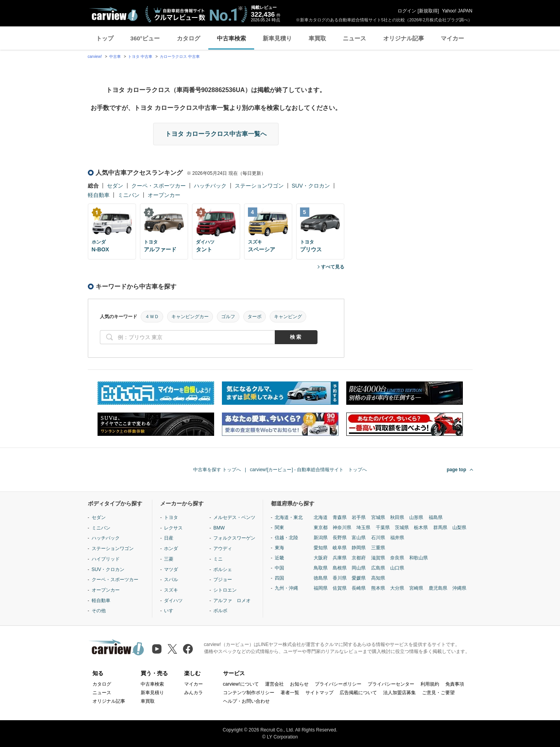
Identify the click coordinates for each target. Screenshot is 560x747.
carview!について (241, 684)
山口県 (397, 568)
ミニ (218, 559)
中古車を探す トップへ (217, 470)
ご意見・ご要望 (438, 693)
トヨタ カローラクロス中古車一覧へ (216, 134)
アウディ (223, 548)
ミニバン (129, 195)
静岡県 (359, 548)
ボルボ (220, 611)
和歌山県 (419, 558)
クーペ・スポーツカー (159, 186)
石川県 (378, 538)
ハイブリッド (106, 559)
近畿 (279, 558)
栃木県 (421, 528)
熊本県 (378, 588)
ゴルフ (228, 317)
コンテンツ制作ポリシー (249, 693)
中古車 (115, 57)
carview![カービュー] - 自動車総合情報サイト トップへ (308, 470)
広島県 (378, 568)
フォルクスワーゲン (234, 538)
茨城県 (402, 528)
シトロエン (225, 590)
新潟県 (321, 538)
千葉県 (383, 528)
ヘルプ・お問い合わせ (246, 701)
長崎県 (359, 588)
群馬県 (440, 528)
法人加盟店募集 (400, 693)
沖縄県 (459, 588)
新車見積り (277, 38)
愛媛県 (359, 578)
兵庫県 (340, 558)
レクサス (173, 528)
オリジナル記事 (404, 38)
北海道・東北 (289, 517)
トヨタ (171, 517)
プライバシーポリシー (338, 684)
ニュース (354, 38)
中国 (279, 568)
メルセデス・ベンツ (234, 517)
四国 (279, 578)
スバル (171, 580)
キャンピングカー (190, 317)
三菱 (169, 559)
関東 (279, 528)
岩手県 (359, 517)
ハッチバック (210, 186)
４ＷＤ (152, 317)
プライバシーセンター (391, 684)
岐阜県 (340, 548)
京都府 (359, 558)
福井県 (397, 538)
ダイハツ (173, 601)
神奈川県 (342, 528)
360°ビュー (145, 38)
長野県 (340, 538)
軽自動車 (99, 195)
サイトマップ (319, 693)
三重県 (378, 548)
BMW (219, 528)
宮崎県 (416, 588)
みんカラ (194, 693)
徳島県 (321, 578)
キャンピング (288, 317)
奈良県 (397, 558)
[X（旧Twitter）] (172, 649)
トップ (105, 38)
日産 (169, 538)
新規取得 (428, 11)
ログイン (407, 11)
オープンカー (164, 195)
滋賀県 (378, 558)
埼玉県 (363, 528)
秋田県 (397, 517)
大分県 (397, 588)
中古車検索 (231, 38)
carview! (95, 57)
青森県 (340, 517)
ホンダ (171, 548)
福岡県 (321, 588)
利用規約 (430, 684)
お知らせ (299, 684)
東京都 (321, 528)
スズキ (171, 590)
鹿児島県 (438, 588)
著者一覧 (290, 693)
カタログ (188, 38)
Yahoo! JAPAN (457, 11)
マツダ (171, 569)
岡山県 (359, 568)
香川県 (340, 578)
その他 (99, 611)
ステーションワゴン (259, 186)
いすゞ (171, 611)
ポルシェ (223, 569)
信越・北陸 (286, 538)
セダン (115, 186)
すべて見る (333, 267)
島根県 (340, 568)
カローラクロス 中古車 (180, 57)
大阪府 (321, 558)
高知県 (378, 578)
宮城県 (378, 517)
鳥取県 (321, 568)
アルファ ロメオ (232, 601)
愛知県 (321, 548)
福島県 (436, 517)
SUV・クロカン (311, 186)
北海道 (321, 517)
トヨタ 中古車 (140, 57)
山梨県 (459, 528)
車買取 (317, 38)
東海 (279, 548)
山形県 (416, 517)
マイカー (452, 38)
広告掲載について (358, 693)
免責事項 (455, 684)
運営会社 (274, 684)
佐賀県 (340, 588)
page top (457, 470)
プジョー (223, 580)
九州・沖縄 (286, 588)
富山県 (359, 538)
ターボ (255, 317)
